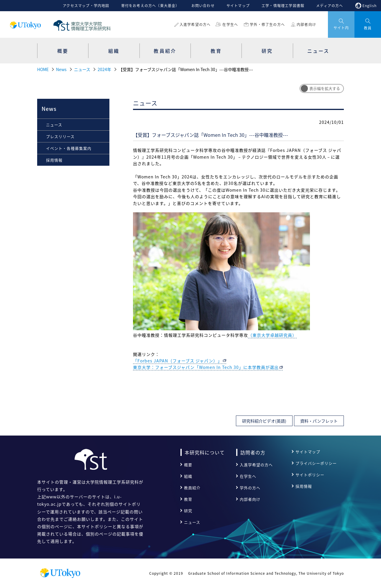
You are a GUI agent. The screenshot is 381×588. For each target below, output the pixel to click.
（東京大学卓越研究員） (272, 335)
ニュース (82, 69)
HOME (43, 69)
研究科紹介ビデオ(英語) (264, 421)
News (61, 69)
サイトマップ (238, 6)
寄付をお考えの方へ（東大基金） (150, 6)
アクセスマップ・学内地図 (86, 6)
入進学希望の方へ (195, 24)
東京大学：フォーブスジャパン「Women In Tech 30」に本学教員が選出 (206, 367)
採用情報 (54, 160)
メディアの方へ (330, 6)
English (369, 6)
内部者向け (306, 24)
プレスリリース (60, 136)
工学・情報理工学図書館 (283, 6)
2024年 (104, 69)
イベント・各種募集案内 (69, 148)
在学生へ (230, 24)
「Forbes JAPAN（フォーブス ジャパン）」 (178, 361)
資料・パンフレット (319, 421)
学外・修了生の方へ (267, 24)
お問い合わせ (203, 6)
